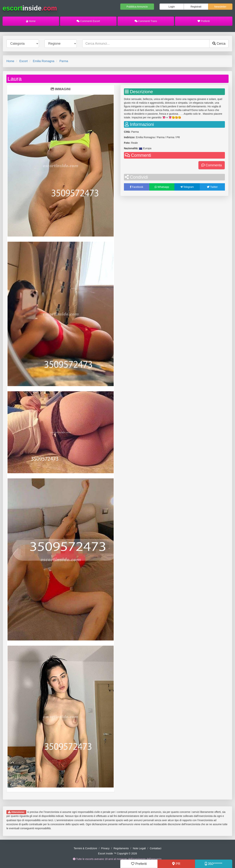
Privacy (105, 848)
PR (176, 864)
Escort (23, 61)
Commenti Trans (146, 21)
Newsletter (220, 7)
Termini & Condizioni (85, 848)
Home (31, 21)
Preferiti (204, 21)
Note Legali (139, 848)
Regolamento (121, 848)
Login (172, 7)
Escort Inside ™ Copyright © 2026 (117, 853)
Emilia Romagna (44, 61)
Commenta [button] (212, 165)
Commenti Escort (88, 21)
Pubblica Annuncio (137, 7)
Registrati (196, 7)
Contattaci (156, 848)
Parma (64, 61)
